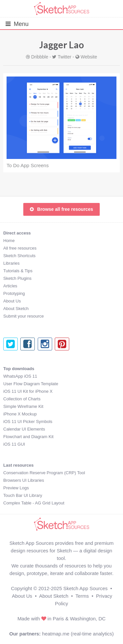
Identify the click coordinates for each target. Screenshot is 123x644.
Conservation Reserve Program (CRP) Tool (44, 473)
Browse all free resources (61, 209)
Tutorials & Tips (18, 271)
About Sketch (16, 309)
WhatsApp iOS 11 (20, 376)
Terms (82, 596)
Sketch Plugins (17, 278)
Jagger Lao (62, 45)
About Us (12, 301)
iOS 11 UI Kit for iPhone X (28, 391)
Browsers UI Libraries (24, 480)
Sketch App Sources (85, 588)
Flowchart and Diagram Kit (28, 437)
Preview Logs (16, 488)
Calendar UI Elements (24, 429)
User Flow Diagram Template (31, 384)
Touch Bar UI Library (23, 495)
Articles (10, 286)
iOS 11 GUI (14, 444)
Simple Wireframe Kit (23, 406)
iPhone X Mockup (20, 414)
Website (89, 57)
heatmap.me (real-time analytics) (78, 634)
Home (9, 241)
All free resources (20, 248)
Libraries (11, 263)
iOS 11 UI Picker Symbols (28, 422)
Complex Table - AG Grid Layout (34, 503)
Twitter (64, 57)
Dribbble (40, 57)
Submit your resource (24, 316)
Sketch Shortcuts (19, 256)
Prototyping (14, 293)
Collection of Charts (22, 399)
